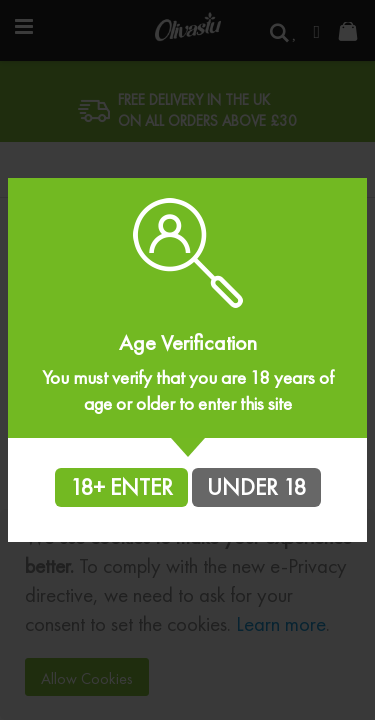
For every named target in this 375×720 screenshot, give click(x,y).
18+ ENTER (121, 487)
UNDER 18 (256, 487)
